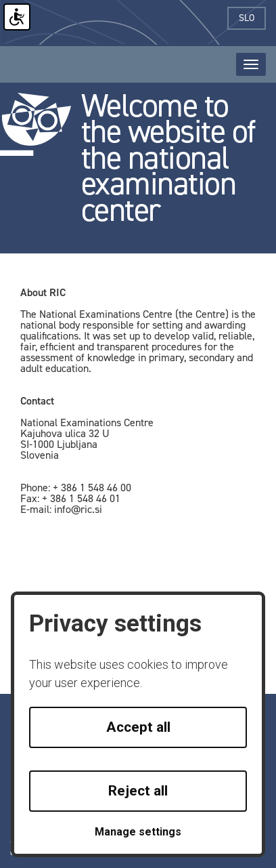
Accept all (138, 727)
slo (252, 18)
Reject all (138, 791)
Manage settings (138, 832)
